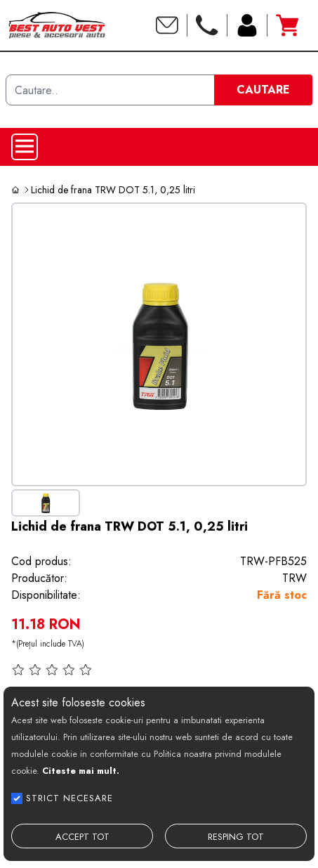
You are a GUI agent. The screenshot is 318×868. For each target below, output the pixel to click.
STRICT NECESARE (69, 798)
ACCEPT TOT (82, 837)
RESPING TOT (236, 837)
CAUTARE (263, 90)
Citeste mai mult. (81, 771)
